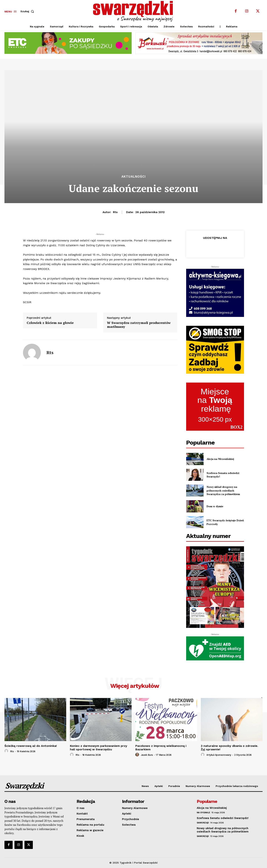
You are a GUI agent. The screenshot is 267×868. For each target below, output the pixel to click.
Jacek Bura (147, 755)
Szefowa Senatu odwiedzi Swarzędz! (223, 475)
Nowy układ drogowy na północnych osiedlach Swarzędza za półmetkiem (223, 490)
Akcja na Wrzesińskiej (220, 459)
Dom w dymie (215, 506)
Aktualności (134, 177)
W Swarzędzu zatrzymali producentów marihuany (139, 325)
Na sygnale (203, 813)
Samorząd (203, 823)
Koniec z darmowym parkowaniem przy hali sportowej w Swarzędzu (99, 748)
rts (115, 212)
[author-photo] (7, 751)
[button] (28, 11)
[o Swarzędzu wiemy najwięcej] (134, 11)
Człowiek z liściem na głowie (50, 323)
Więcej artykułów (135, 686)
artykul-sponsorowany (219, 755)
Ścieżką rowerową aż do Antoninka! (31, 746)
